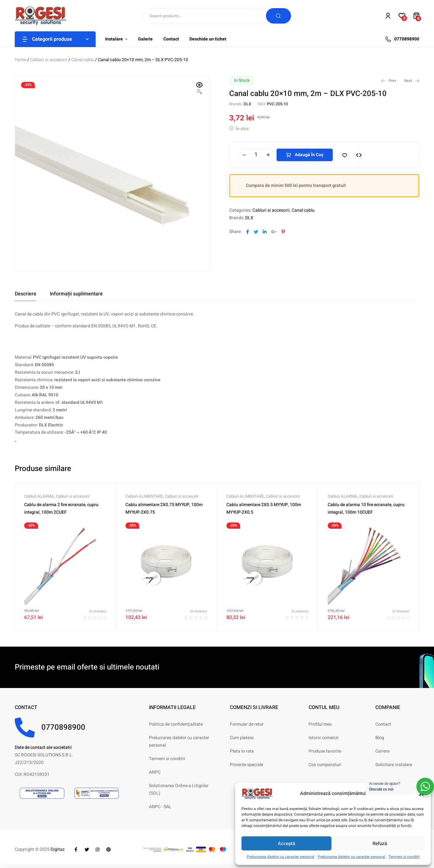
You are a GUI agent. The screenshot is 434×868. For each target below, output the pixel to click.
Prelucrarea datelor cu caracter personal (281, 857)
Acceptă (286, 844)
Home (21, 60)
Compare (359, 155)
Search (278, 16)
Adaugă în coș (309, 155)
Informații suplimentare (76, 294)
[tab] (26, 294)
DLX (247, 104)
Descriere (26, 294)
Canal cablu (83, 60)
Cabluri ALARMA (39, 496)
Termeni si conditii (404, 857)
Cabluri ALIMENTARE (144, 496)
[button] (199, 89)
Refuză (380, 844)
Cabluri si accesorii (49, 60)
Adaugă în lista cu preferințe (345, 155)
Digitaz (58, 849)
